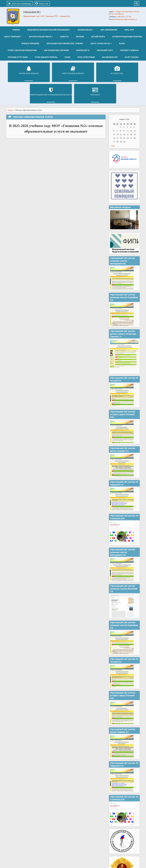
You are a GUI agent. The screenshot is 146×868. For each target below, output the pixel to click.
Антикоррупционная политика (127, 37)
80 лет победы (132, 57)
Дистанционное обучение (56, 50)
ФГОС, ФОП (129, 30)
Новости (64, 37)
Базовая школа (85, 30)
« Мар (112, 124)
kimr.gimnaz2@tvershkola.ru (126, 19)
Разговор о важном (129, 50)
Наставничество (110, 57)
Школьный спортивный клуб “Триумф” (65, 43)
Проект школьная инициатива (22, 50)
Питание (80, 37)
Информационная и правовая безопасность (100, 74)
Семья (67, 57)
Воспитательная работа (40, 37)
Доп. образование (109, 30)
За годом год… (73, 73)
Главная (16, 30)
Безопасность (83, 50)
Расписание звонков (19, 73)
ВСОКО (122, 43)
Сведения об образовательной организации (48, 30)
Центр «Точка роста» (100, 43)
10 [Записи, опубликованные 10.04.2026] (128, 109)
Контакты (127, 73)
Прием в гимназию (30, 43)
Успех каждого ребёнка (46, 57)
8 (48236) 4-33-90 (124, 17)
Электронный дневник (46, 73)
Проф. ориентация (86, 57)
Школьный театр (105, 50)
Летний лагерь (98, 37)
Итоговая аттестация (18, 57)
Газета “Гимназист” (13, 37)
